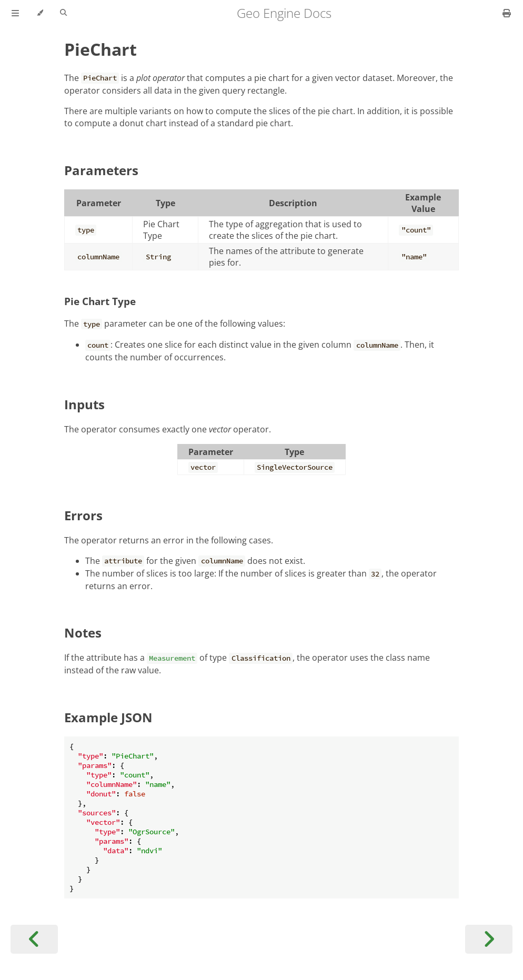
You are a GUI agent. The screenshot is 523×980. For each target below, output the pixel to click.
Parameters (101, 170)
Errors (83, 515)
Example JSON (108, 717)
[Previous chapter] (34, 939)
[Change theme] (40, 13)
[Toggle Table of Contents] (15, 13)
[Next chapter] (489, 939)
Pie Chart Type (100, 301)
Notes (83, 633)
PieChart (100, 49)
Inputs (84, 404)
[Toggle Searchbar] (63, 13)
